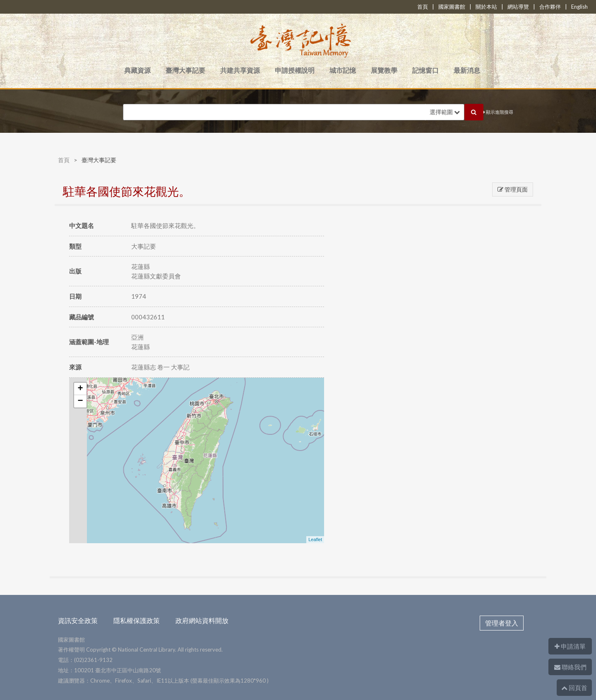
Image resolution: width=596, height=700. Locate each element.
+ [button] (81, 389)
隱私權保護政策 (137, 620)
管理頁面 (513, 189)
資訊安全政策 (78, 620)
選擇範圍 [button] (445, 112)
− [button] (81, 401)
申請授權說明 (295, 70)
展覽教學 (384, 70)
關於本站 (486, 7)
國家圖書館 (452, 7)
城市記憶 (343, 70)
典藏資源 (137, 70)
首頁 (423, 7)
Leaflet (315, 539)
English (579, 7)
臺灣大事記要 (185, 70)
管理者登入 (502, 623)
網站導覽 (518, 7)
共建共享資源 (240, 70)
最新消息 (467, 70)
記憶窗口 (425, 70)
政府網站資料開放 (202, 620)
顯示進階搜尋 (498, 112)
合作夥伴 (550, 7)
